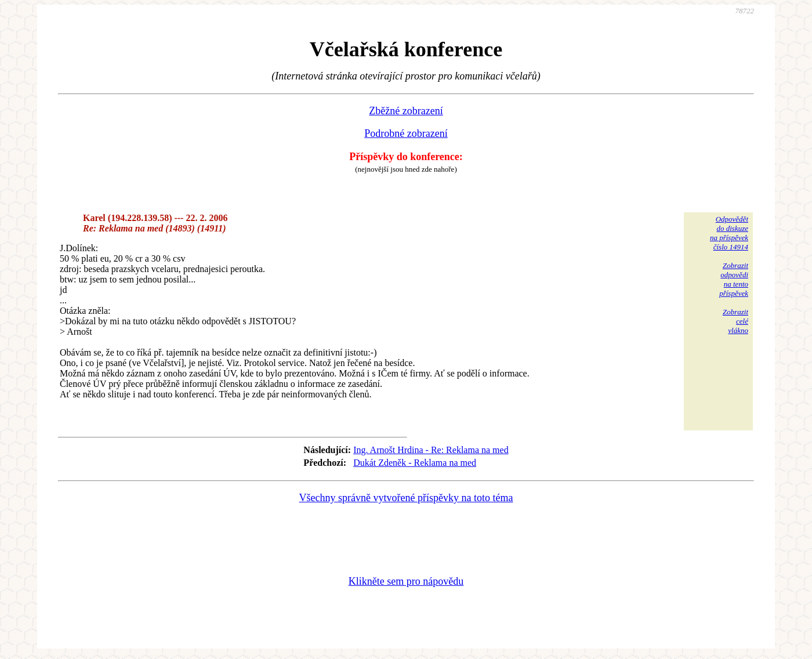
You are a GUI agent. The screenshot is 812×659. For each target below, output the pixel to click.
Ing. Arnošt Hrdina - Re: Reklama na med (431, 450)
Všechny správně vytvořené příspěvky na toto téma (406, 498)
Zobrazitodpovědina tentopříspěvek (734, 279)
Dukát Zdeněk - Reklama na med (415, 463)
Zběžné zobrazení (406, 111)
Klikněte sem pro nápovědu (406, 581)
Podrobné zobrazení (406, 133)
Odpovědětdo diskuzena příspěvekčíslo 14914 (729, 233)
